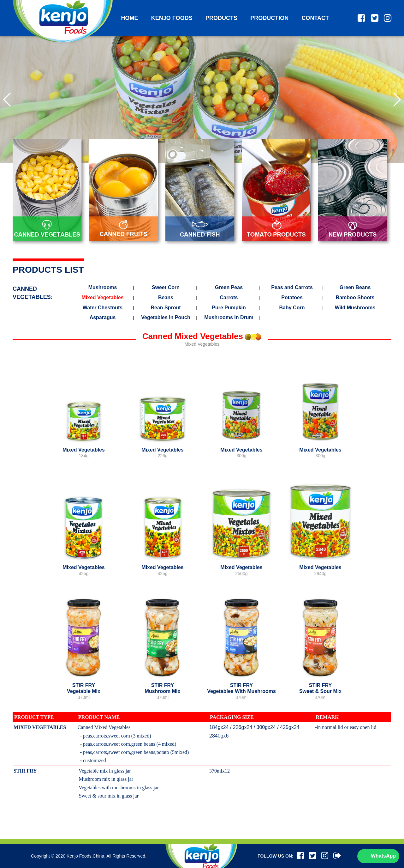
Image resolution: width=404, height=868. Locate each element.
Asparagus (103, 318)
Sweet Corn (166, 288)
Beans (166, 298)
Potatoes (292, 298)
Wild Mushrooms (355, 308)
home (130, 18)
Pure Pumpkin (229, 308)
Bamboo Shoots (355, 298)
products (221, 18)
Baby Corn (292, 308)
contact (315, 18)
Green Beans (355, 288)
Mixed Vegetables (102, 298)
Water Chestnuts (103, 308)
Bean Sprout (166, 308)
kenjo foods (172, 18)
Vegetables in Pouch (166, 318)
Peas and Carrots (292, 288)
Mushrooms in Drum (229, 318)
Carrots (229, 298)
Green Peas (229, 288)
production (269, 18)
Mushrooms (103, 288)
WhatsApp (383, 856)
